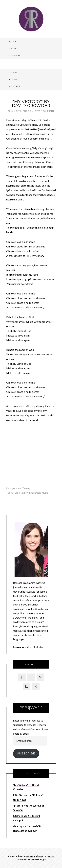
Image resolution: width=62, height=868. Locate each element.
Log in (43, 860)
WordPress (34, 860)
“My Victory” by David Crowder (31, 104)
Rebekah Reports (31, 19)
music (45, 493)
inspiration (35, 493)
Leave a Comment (44, 111)
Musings (27, 488)
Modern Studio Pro (35, 856)
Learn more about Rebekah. (29, 647)
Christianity (21, 493)
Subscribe (26, 753)
